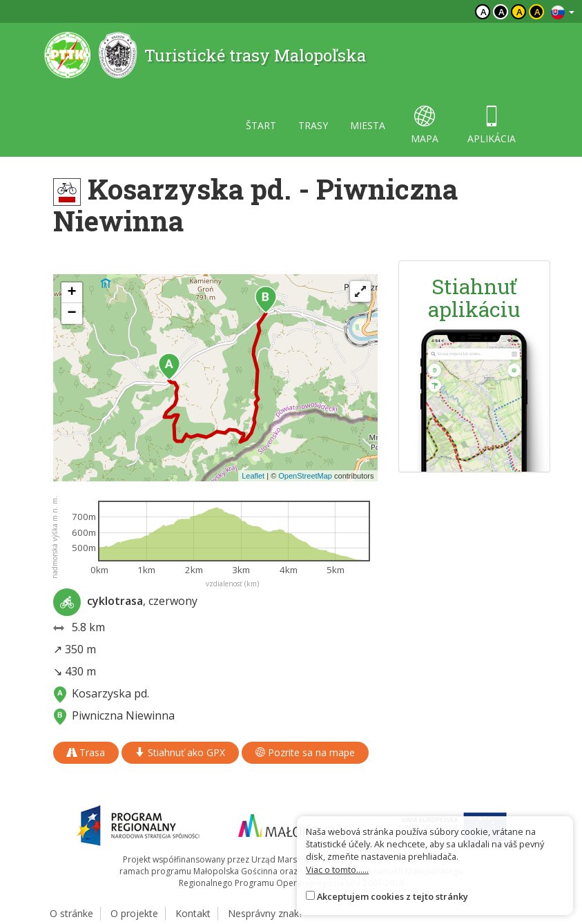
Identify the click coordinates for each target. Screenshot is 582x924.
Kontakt (193, 913)
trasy (313, 125)
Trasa (86, 752)
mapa (425, 125)
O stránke (71, 913)
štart (261, 125)
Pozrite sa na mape (305, 752)
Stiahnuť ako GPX (180, 752)
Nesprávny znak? (265, 913)
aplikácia (492, 125)
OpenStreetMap (305, 476)
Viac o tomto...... (337, 869)
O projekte (134, 913)
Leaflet (253, 476)
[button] (169, 367)
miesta (368, 125)
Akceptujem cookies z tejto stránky (392, 896)
